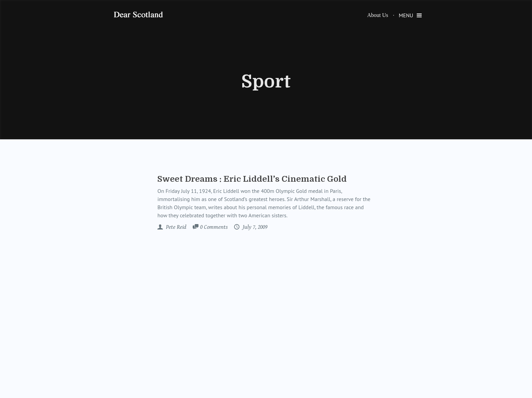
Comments (214, 227)
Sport (266, 82)
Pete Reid (175, 227)
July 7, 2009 (254, 227)
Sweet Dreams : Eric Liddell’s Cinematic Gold (252, 179)
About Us (378, 15)
